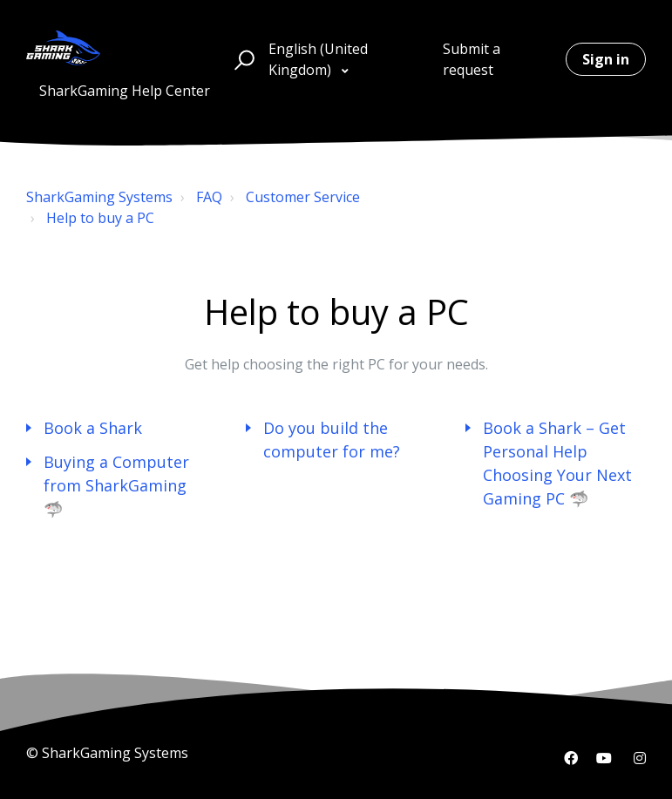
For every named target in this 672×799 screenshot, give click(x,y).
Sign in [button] (606, 59)
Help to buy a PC (100, 218)
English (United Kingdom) (318, 59)
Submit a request (472, 59)
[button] (242, 59)
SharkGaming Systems (99, 197)
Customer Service (303, 197)
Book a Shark (93, 428)
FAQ (209, 197)
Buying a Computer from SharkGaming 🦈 (116, 485)
